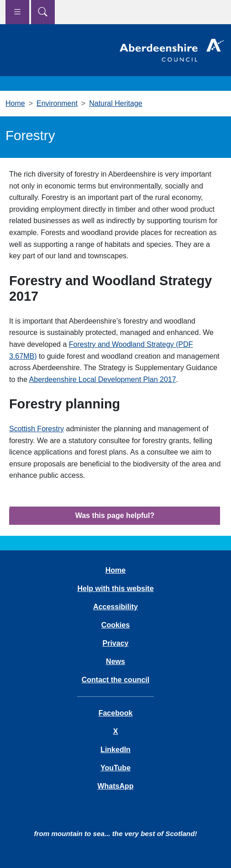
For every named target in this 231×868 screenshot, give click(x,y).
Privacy (116, 643)
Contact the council (115, 680)
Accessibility (115, 607)
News (115, 661)
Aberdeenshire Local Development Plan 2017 (103, 379)
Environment (57, 103)
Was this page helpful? (115, 515)
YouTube (115, 768)
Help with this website (115, 588)
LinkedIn (115, 750)
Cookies (115, 625)
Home (15, 103)
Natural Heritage (116, 103)
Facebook (116, 713)
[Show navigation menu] (17, 12)
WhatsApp (115, 786)
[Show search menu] (43, 12)
